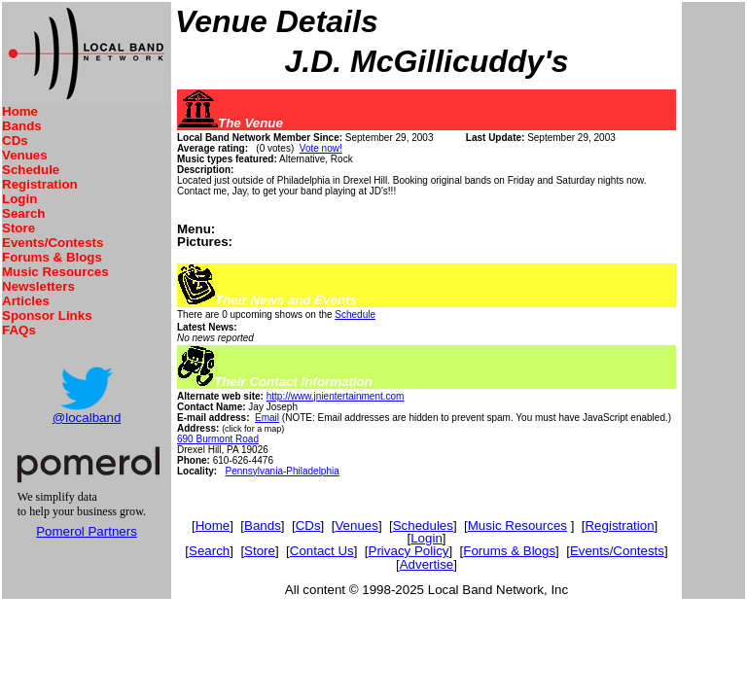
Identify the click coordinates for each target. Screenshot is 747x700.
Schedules (423, 525)
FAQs (19, 330)
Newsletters (38, 286)
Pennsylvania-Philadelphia (282, 471)
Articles (26, 301)
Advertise (427, 564)
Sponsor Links (47, 315)
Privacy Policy (409, 551)
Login (19, 199)
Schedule (31, 170)
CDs (15, 140)
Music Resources (55, 272)
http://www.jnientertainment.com (336, 396)
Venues (25, 155)
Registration (40, 184)
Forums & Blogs (52, 257)
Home (20, 111)
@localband (87, 418)
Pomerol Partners (87, 531)
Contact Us (322, 551)
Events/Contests (53, 243)
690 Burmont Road (218, 439)
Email (267, 418)
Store (18, 228)
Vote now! (321, 148)
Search (23, 213)
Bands (22, 126)
